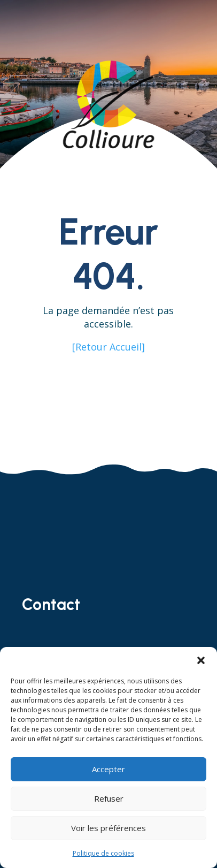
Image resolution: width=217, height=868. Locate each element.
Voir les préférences (108, 828)
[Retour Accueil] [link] (108, 347)
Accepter (108, 769)
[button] (201, 660)
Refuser (109, 798)
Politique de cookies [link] (103, 853)
